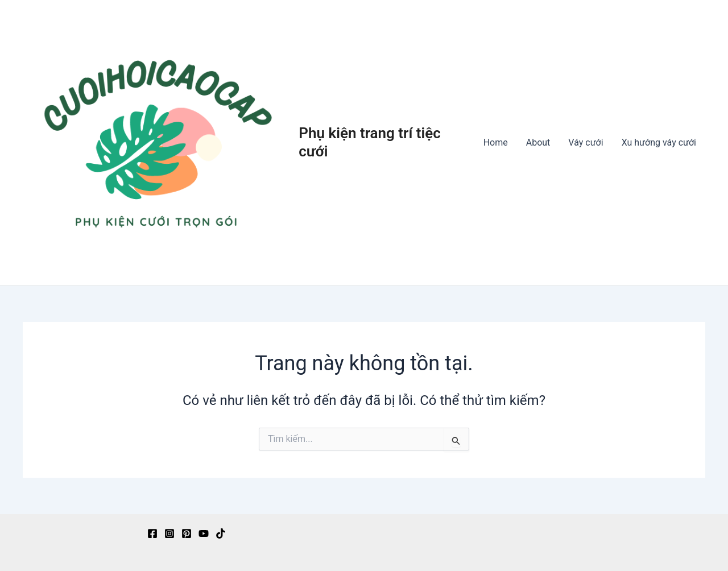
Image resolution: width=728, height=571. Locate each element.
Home (496, 142)
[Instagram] (169, 533)
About (538, 142)
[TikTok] (221, 533)
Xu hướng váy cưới (659, 142)
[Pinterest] (187, 533)
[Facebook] (152, 533)
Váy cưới (586, 142)
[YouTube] (204, 533)
